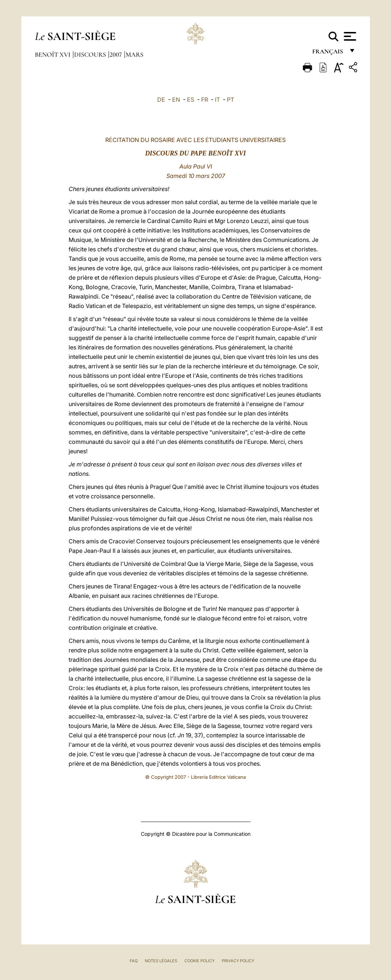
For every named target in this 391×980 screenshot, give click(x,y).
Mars (135, 54)
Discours (91, 54)
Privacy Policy (238, 961)
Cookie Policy (199, 961)
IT (217, 100)
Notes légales (161, 961)
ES (191, 100)
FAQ (134, 961)
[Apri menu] (349, 36)
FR (205, 100)
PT (231, 100)
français (328, 54)
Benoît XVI (53, 54)
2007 (117, 54)
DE (161, 100)
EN (176, 100)
